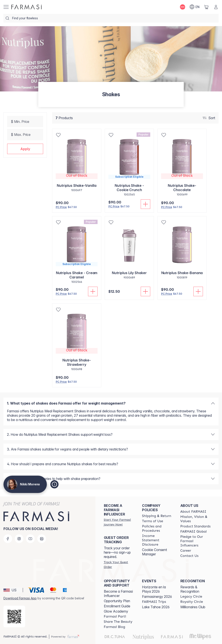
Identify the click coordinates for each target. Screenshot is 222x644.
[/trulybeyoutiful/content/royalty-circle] (192, 602)
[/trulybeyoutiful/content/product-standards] (196, 526)
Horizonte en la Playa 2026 (154, 589)
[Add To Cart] (145, 204)
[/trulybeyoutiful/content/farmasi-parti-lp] (115, 616)
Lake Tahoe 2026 (156, 607)
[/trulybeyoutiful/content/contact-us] (189, 556)
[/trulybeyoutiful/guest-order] (119, 564)
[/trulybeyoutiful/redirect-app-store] (14, 616)
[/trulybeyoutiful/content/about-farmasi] (193, 512)
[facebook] (8, 539)
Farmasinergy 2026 (157, 597)
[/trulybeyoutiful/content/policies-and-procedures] (157, 529)
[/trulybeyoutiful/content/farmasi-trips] (154, 602)
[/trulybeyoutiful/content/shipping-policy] (157, 516)
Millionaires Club (193, 607)
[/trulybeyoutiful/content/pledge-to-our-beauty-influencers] (196, 541)
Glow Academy (116, 611)
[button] (25, 149)
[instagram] (19, 539)
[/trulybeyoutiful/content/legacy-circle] (191, 597)
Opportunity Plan (117, 601)
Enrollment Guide (117, 606)
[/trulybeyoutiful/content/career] (186, 551)
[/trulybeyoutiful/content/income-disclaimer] (157, 540)
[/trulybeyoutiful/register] (119, 522)
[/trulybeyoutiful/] (26, 7)
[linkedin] (42, 539)
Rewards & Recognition (190, 589)
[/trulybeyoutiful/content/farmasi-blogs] (115, 627)
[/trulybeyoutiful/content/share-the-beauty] (118, 622)
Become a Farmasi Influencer (118, 594)
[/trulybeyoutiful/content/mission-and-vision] (196, 519)
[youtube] (30, 539)
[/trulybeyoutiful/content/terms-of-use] (153, 521)
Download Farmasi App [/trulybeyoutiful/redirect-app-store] (20, 598)
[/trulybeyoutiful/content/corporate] (194, 532)
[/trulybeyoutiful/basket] (206, 7)
